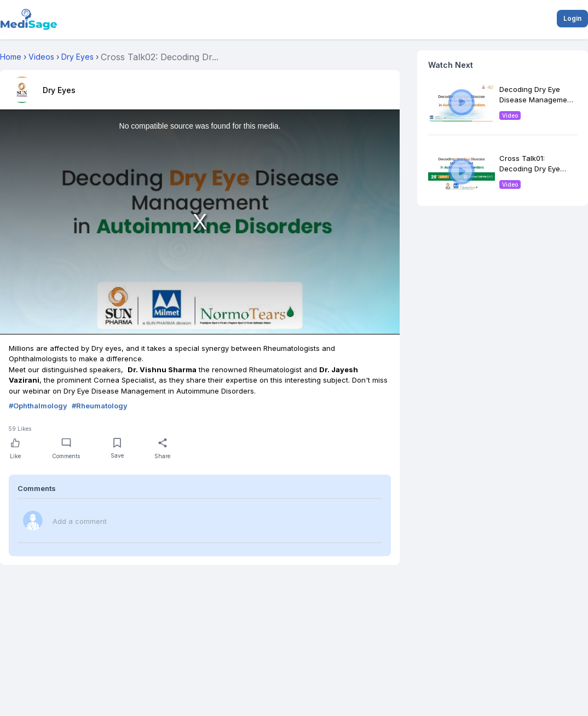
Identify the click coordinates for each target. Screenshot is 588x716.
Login (572, 18)
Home (11, 57)
